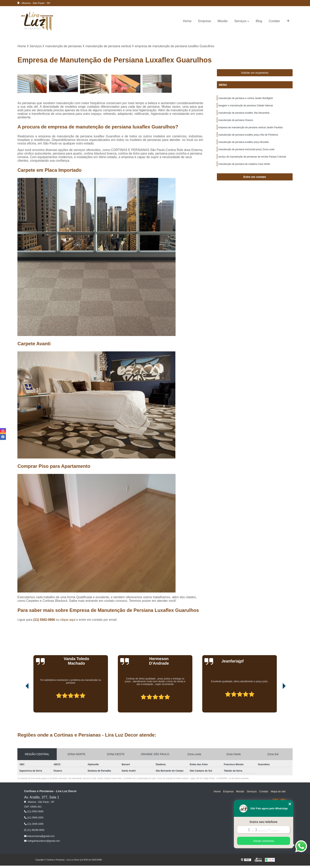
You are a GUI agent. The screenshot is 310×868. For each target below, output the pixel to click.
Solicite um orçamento (255, 73)
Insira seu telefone (264, 822)
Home (187, 21)
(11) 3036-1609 (34, 824)
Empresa (204, 21)
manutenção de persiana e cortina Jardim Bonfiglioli (246, 98)
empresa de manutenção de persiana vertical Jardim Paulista (250, 128)
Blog (259, 21)
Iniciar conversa (263, 841)
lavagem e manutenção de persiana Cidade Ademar (246, 106)
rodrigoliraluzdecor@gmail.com (42, 841)
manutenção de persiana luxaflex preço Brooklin (244, 143)
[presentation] (22, 701)
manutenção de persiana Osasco (236, 121)
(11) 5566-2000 (34, 818)
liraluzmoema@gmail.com (39, 836)
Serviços (240, 21)
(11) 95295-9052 (34, 830)
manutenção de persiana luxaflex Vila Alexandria (244, 113)
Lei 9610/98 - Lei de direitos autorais (232, 779)
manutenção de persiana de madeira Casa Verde (244, 166)
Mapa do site (279, 791)
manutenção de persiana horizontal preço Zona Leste (246, 151)
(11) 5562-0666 (44, 620)
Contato (274, 21)
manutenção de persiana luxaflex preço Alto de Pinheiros (248, 136)
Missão (223, 21)
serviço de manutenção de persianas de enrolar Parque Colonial (252, 159)
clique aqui (68, 620)
